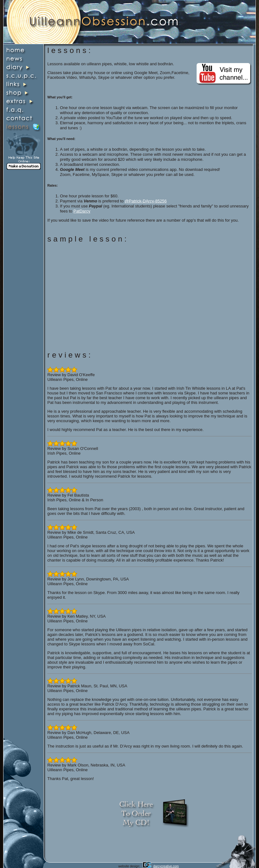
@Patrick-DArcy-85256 (146, 201)
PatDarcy (82, 211)
